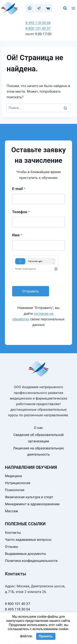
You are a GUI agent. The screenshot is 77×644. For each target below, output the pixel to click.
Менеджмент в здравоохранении (32, 504)
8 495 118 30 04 (38, 23)
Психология (15, 490)
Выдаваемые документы (25, 554)
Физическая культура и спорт (29, 497)
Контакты (13, 533)
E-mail (19, 189)
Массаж (11, 511)
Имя (17, 235)
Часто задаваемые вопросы (28, 540)
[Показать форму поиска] (65, 8)
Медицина (13, 476)
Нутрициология (18, 483)
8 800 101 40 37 (38, 28)
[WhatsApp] (30, 8)
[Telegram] (39, 8)
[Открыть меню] (74, 8)
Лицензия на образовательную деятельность (38, 451)
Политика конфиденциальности (31, 561)
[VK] (48, 8)
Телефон (21, 212)
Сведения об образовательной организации (38, 438)
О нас (39, 428)
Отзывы (12, 547)
